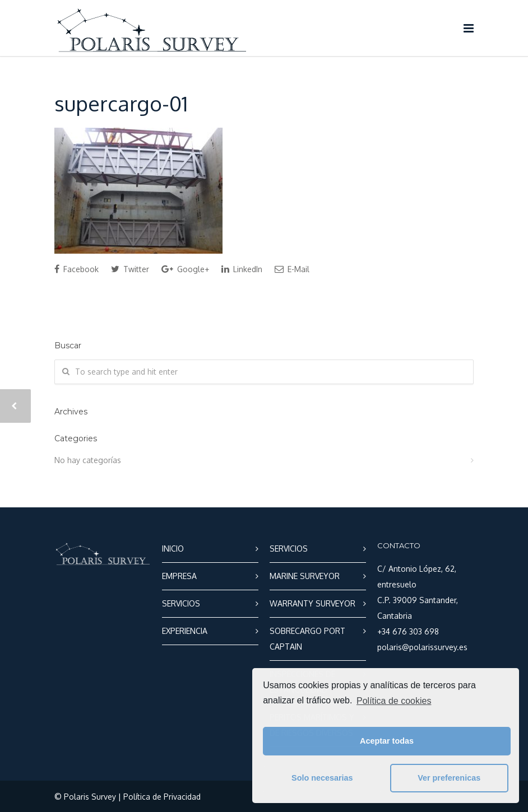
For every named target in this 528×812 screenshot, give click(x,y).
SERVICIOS (181, 603)
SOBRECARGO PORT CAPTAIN (307, 639)
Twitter (130, 269)
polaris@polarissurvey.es (422, 647)
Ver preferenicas (449, 778)
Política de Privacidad (162, 797)
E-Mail (292, 269)
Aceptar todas (387, 741)
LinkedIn (242, 269)
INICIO (173, 549)
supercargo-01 (121, 103)
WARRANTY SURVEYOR (312, 603)
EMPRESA (179, 576)
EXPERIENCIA (185, 631)
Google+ (185, 269)
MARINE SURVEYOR (305, 576)
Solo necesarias (322, 778)
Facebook (77, 269)
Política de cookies (394, 701)
